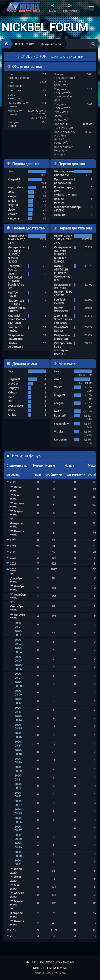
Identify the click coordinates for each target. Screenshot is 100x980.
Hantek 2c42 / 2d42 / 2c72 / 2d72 (17, 239)
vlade (11, 210)
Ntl (10, 401)
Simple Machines (64, 962)
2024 (13, 546)
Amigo (12, 415)
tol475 (12, 201)
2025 (13, 540)
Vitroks (12, 214)
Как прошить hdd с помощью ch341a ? (63, 349)
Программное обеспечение (64, 181)
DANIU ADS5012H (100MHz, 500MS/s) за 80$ (16, 281)
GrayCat (13, 205)
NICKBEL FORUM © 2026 (50, 968)
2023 (13, 552)
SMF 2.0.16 (32, 962)
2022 (13, 558)
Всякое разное (59, 201)
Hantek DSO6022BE (15, 345)
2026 (13, 482)
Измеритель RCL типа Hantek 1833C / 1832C (17, 306)
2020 (13, 570)
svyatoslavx (15, 187)
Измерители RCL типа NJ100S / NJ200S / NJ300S (16, 254)
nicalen (88, 124)
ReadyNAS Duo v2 (15, 268)
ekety (11, 410)
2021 (13, 564)
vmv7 (11, 192)
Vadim (58, 387)
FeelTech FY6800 (13, 294)
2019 (13, 930)
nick (10, 171)
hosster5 (60, 416)
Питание (60, 215)
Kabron (12, 392)
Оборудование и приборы (64, 173)
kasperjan (14, 218)
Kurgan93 (14, 179)
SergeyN (13, 388)
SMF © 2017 (47, 962)
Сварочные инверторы (16, 337)
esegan (12, 196)
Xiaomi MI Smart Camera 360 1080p (17, 319)
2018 (13, 936)
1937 (11, 397)
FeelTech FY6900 (13, 329)
